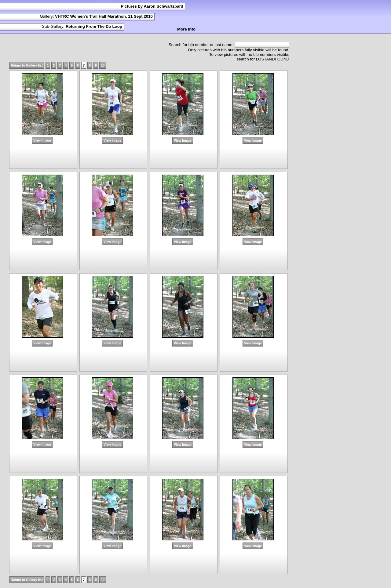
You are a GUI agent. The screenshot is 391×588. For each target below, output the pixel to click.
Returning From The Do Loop (94, 26)
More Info (186, 29)
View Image (42, 140)
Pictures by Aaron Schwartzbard (152, 6)
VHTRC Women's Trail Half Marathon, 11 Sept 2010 (104, 16)
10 (103, 65)
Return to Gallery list (27, 65)
